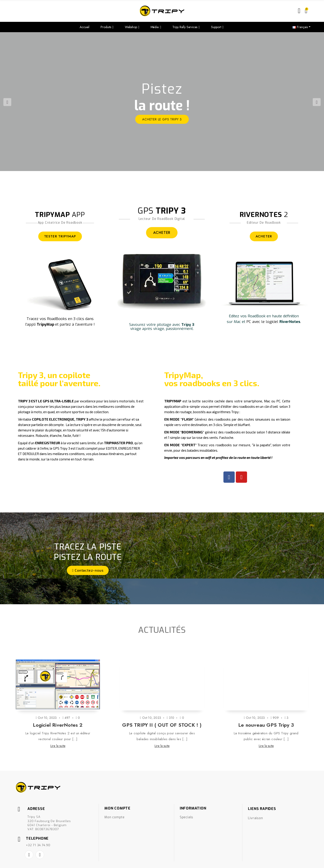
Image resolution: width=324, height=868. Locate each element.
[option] (162, 102)
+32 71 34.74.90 (38, 825)
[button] (88, 570)
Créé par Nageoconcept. (31, 862)
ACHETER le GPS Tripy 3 (162, 119)
